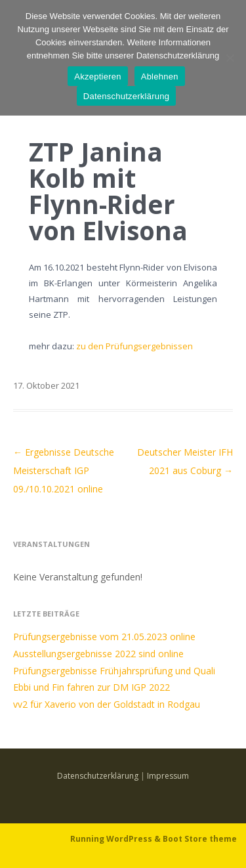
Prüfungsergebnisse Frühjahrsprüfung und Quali (114, 671)
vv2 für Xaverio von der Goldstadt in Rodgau (107, 704)
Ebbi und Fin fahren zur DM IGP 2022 (92, 687)
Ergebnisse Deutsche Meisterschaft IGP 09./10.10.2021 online (64, 470)
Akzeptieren (97, 76)
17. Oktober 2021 (46, 385)
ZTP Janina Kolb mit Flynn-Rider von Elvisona (108, 191)
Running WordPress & (116, 839)
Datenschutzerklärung (98, 776)
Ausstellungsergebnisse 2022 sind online (98, 654)
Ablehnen (160, 76)
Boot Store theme (200, 839)
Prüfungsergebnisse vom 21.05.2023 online (104, 637)
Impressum (168, 776)
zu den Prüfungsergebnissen (134, 346)
